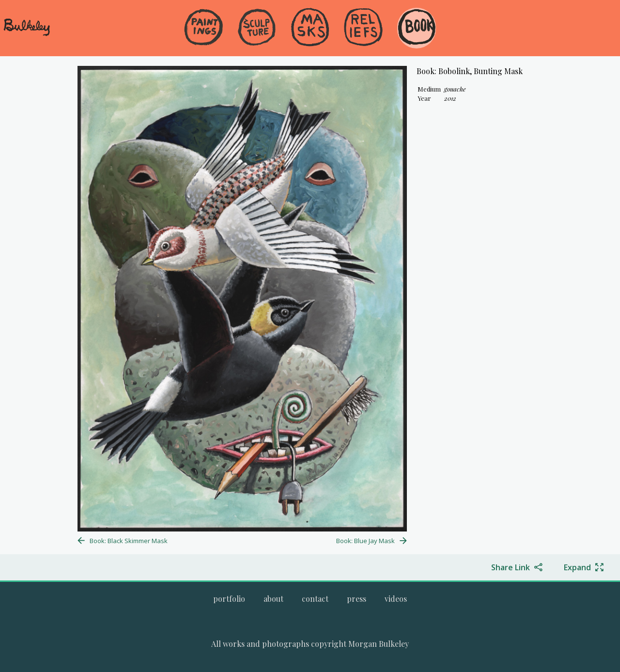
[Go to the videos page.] (396, 599)
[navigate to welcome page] (27, 34)
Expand (577, 567)
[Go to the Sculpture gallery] (257, 28)
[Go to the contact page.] (315, 599)
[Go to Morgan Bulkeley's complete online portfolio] (229, 599)
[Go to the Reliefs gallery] (363, 28)
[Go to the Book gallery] (417, 28)
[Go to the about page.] (273, 599)
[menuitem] (203, 43)
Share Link (511, 567)
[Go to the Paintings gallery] (203, 28)
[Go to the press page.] (356, 599)
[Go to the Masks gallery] (310, 28)
